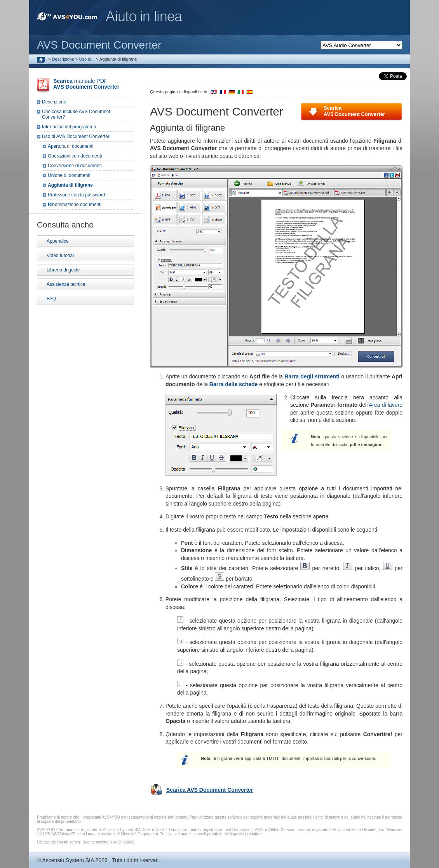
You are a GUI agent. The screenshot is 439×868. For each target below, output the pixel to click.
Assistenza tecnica (66, 284)
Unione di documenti (69, 175)
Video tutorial (60, 255)
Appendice (58, 241)
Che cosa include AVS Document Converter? (76, 114)
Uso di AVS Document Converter (76, 136)
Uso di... (87, 59)
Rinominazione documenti (75, 205)
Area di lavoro (386, 405)
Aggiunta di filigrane (70, 185)
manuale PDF (86, 84)
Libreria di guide (63, 270)
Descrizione (63, 59)
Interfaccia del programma (69, 127)
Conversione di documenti (75, 166)
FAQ (51, 299)
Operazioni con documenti (75, 156)
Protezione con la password (76, 195)
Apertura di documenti (71, 146)
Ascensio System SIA (68, 860)
